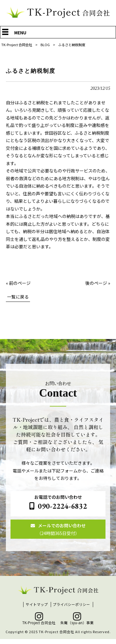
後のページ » (98, 283)
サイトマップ (37, 609)
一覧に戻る (18, 297)
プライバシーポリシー (71, 609)
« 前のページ (18, 283)
